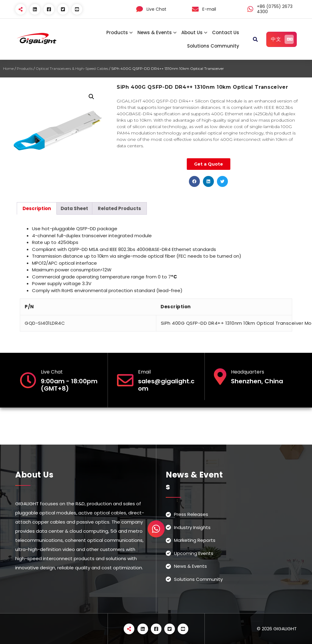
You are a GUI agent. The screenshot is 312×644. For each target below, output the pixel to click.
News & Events (155, 32)
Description (37, 208)
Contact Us (226, 32)
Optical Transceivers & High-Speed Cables (72, 68)
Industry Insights (192, 527)
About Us (192, 32)
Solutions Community (213, 46)
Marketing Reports (195, 540)
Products (117, 32)
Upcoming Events (194, 553)
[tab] (37, 208)
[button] (194, 181)
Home (8, 68)
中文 (282, 39)
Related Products (119, 208)
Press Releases (191, 514)
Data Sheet (74, 208)
